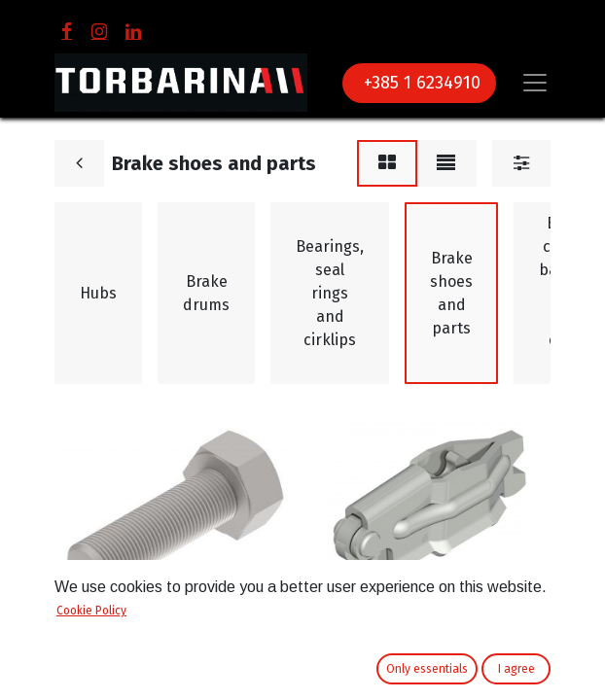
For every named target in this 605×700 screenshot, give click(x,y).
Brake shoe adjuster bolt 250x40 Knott (147, 626)
